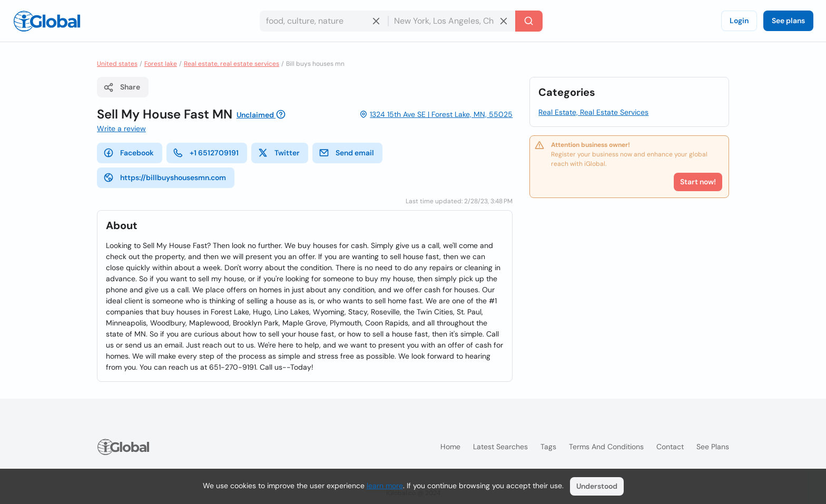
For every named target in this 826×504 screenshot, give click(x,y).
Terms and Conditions (606, 447)
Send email (346, 153)
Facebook (129, 153)
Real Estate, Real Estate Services (593, 112)
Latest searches (500, 447)
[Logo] (47, 21)
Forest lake (161, 64)
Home (450, 447)
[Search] (529, 21)
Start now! (698, 182)
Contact (670, 447)
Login (739, 21)
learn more (385, 486)
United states (117, 64)
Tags (548, 447)
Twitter (279, 153)
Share (122, 87)
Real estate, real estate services (232, 64)
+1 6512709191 (206, 153)
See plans (788, 21)
